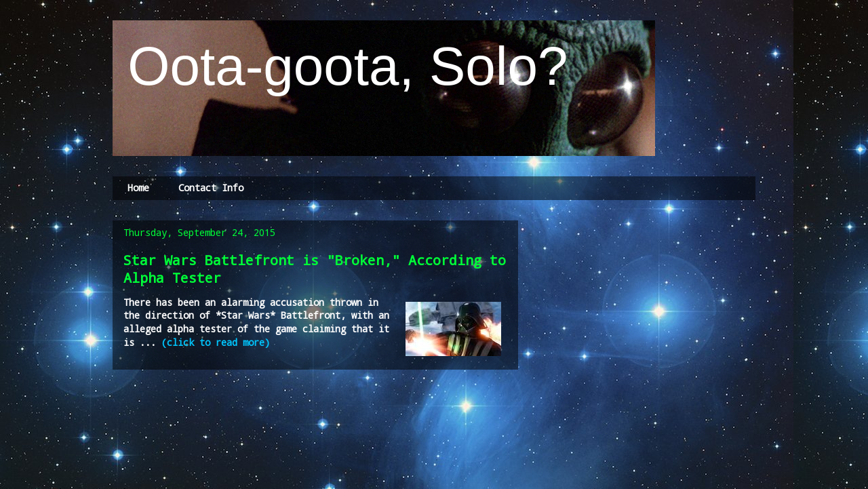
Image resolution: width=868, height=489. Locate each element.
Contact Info (211, 188)
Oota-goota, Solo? (340, 66)
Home (138, 188)
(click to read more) (216, 342)
